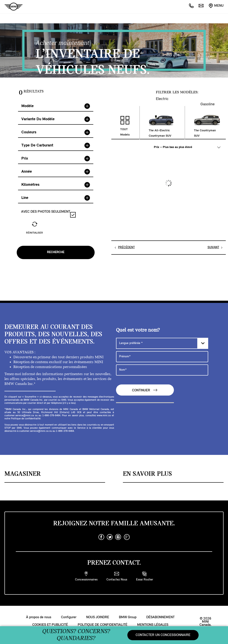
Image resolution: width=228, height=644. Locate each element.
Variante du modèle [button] (56, 119)
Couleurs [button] (56, 132)
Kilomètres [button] (56, 185)
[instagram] (118, 537)
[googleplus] (127, 537)
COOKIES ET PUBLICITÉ (50, 625)
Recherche (56, 252)
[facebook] (101, 537)
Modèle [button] (56, 106)
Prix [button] (56, 159)
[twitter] (110, 537)
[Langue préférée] (162, 343)
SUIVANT (213, 247)
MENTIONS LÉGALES (153, 625)
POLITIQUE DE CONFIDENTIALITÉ (103, 625)
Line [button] (56, 198)
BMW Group (128, 617)
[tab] (56, 106)
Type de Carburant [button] (56, 145)
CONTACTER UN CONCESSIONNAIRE (163, 635)
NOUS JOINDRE (98, 617)
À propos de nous (39, 617)
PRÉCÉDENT (126, 247)
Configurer (69, 617)
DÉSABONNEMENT (160, 617)
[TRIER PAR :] (187, 147)
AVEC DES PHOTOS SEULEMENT (48, 214)
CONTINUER (145, 390)
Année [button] (56, 172)
